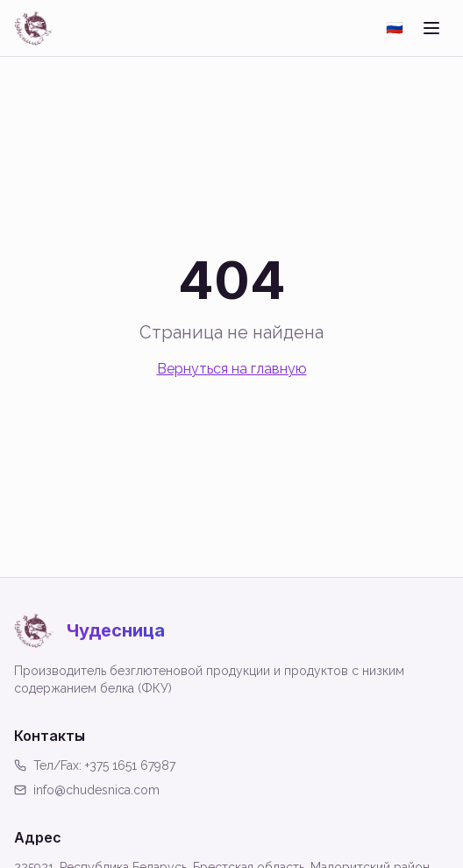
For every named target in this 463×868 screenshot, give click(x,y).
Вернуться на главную (232, 369)
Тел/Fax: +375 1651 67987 (95, 765)
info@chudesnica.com (87, 790)
